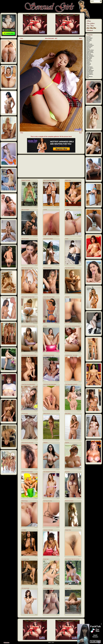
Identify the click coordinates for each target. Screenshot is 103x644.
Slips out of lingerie (25, 210)
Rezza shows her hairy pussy (27, 443)
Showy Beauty (89, 67)
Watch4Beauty (89, 77)
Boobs (79, 207)
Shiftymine (46, 443)
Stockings (35, 236)
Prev (22, 38)
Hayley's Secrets (90, 52)
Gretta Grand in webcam (48, 588)
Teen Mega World (90, 71)
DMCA (50, 643)
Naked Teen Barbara (48, 268)
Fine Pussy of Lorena (48, 501)
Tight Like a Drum (25, 239)
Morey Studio (89, 57)
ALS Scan (88, 37)
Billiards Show (68, 180)
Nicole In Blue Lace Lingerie (49, 297)
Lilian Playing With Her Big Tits (71, 384)
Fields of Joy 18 (47, 413)
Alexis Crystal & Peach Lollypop (50, 180)
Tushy (88, 75)
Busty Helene (68, 413)
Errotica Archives (90, 45)
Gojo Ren (67, 443)
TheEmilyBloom (90, 74)
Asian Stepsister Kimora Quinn (49, 472)
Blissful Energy (25, 501)
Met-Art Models (90, 55)
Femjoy (88, 49)
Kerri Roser (68, 472)
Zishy (88, 78)
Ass (36, 586)
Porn (36, 265)
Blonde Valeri (46, 559)
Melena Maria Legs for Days (27, 268)
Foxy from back (25, 413)
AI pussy (45, 326)
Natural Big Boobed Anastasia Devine (29, 355)
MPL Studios (89, 58)
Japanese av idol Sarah (48, 530)
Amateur (79, 411)
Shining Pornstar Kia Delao (49, 355)
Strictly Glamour (90, 68)
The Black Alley (90, 72)
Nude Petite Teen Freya (70, 268)
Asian (36, 352)
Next (81, 38)
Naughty (57, 382)
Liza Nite (45, 210)
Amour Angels (89, 38)
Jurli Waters (24, 530)
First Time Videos (90, 50)
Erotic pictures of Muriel (48, 239)
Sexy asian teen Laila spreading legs (72, 326)
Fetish (36, 498)
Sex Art (88, 66)
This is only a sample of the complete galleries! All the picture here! (51, 137)
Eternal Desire (89, 46)
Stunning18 (89, 69)
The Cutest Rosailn (25, 588)
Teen (36, 207)
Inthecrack (89, 54)
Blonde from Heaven (69, 501)
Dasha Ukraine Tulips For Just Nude (72, 559)
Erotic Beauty (89, 44)
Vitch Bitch (67, 297)
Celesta (67, 239)
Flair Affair (67, 210)
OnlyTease (89, 60)
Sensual (57, 265)
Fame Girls (89, 48)
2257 (53, 643)
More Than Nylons (90, 56)
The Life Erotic (89, 73)
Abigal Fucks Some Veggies (27, 472)
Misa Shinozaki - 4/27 (51, 38)
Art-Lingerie (89, 39)
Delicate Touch (68, 530)
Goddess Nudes (90, 51)
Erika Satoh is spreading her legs (28, 326)
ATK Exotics (89, 40)
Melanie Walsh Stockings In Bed (28, 297)
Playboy (88, 62)
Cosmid (88, 42)
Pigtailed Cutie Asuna (26, 180)
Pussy (58, 236)
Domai (88, 43)
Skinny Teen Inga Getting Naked (50, 384)
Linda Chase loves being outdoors (28, 384)
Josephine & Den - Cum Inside (71, 355)
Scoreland (89, 65)
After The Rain (68, 588)
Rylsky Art (89, 63)
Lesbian (57, 207)
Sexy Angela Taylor (25, 559)
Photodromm (89, 61)
